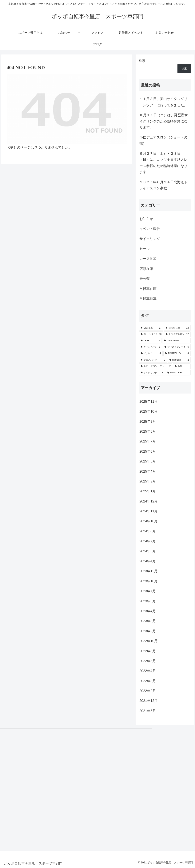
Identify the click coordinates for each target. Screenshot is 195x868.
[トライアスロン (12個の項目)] (177, 334)
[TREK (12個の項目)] (150, 341)
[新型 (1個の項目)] (182, 366)
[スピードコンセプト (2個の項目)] (156, 366)
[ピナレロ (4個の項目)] (151, 354)
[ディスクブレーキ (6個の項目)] (177, 347)
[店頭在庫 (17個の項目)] (151, 328)
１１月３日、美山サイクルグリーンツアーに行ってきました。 (163, 102)
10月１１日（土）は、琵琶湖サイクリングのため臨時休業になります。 (164, 121)
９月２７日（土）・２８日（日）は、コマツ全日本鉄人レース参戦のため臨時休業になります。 (163, 163)
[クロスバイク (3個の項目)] (153, 360)
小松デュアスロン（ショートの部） (163, 140)
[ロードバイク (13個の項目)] (151, 334)
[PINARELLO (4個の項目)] (177, 354)
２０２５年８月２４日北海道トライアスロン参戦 (163, 185)
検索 (142, 61)
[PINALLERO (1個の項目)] (178, 373)
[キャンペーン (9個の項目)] (151, 347)
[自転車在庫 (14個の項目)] (177, 328)
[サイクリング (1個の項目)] (152, 373)
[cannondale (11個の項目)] (176, 341)
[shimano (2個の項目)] (179, 360)
